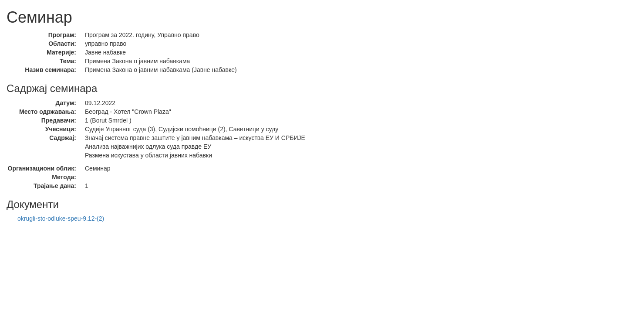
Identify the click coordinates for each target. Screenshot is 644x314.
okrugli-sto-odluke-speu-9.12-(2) (61, 218)
